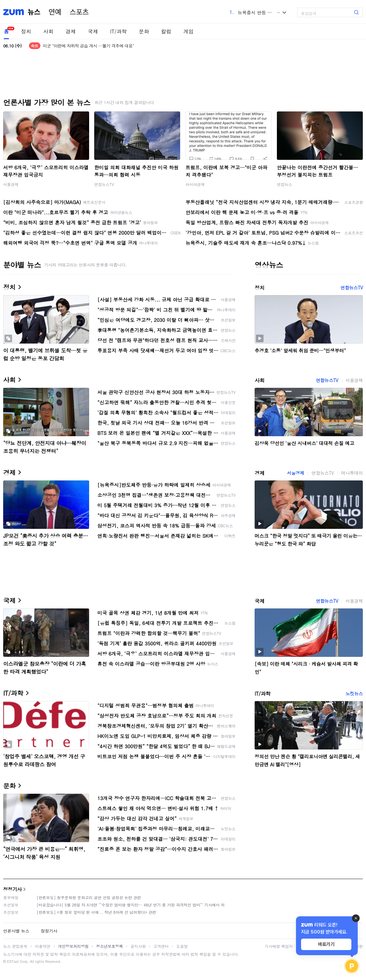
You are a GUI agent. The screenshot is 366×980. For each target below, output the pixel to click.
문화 (144, 31)
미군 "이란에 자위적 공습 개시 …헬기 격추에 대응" (89, 46)
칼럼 (166, 31)
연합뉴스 (285, 184)
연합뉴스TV (104, 184)
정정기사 (12, 889)
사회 (48, 31)
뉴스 (34, 12)
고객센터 (161, 946)
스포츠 (79, 12)
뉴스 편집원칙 (15, 946)
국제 (93, 31)
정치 (26, 31)
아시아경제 (195, 184)
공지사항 (138, 946)
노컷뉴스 (354, 693)
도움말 (182, 946)
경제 (71, 31)
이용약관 (43, 946)
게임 (188, 31)
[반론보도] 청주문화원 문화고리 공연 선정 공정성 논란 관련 (89, 897)
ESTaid (13, 961)
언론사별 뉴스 (16, 931)
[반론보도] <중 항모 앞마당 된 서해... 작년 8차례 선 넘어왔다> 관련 (96, 912)
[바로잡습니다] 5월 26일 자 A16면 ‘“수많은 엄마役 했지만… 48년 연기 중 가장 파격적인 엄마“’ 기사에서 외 (131, 905)
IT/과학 (118, 31)
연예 (55, 12)
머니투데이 (352, 473)
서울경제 (11, 184)
